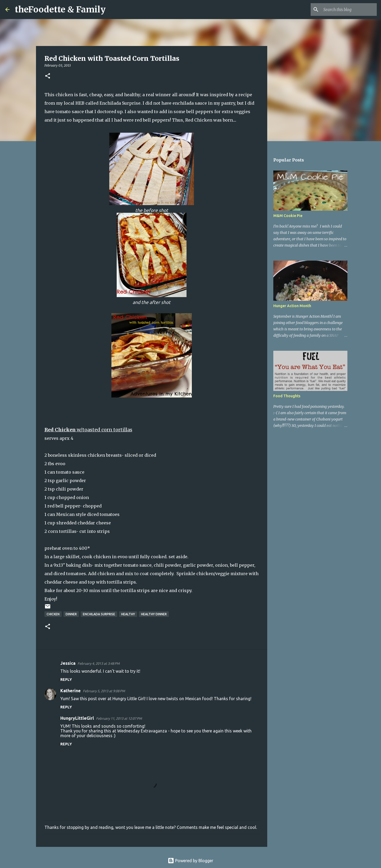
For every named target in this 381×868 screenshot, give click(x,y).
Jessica (68, 663)
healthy (128, 614)
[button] (48, 76)
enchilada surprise (99, 614)
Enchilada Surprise (120, 103)
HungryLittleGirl (77, 718)
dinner (71, 614)
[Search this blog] (349, 10)
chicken (53, 614)
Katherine (71, 691)
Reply (66, 680)
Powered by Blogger (190, 861)
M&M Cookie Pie (288, 216)
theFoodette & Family (60, 10)
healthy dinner (154, 614)
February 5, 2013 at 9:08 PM (104, 691)
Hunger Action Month (292, 306)
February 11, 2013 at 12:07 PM (119, 718)
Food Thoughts (287, 396)
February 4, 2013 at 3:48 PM (99, 663)
